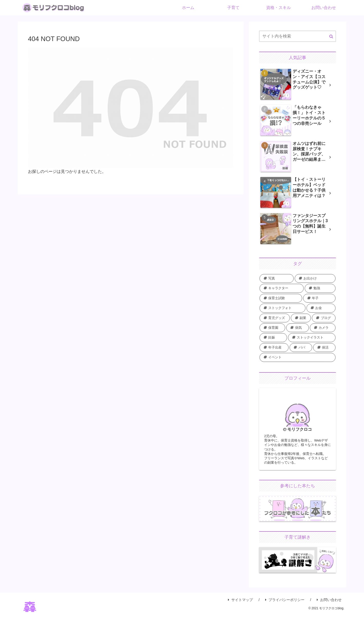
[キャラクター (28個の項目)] (282, 288)
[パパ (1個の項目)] (301, 348)
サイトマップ (240, 603)
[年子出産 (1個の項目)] (274, 348)
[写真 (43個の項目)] (277, 278)
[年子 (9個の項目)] (319, 298)
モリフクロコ (300, 429)
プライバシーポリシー (285, 603)
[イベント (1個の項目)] (298, 357)
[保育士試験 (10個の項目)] (281, 298)
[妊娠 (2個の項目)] (273, 338)
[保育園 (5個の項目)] (272, 328)
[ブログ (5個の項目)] (324, 318)
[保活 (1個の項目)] (324, 348)
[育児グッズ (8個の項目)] (275, 318)
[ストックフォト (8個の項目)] (282, 308)
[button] (331, 36)
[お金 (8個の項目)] (321, 308)
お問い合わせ (329, 603)
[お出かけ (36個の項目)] (315, 278)
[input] (298, 36)
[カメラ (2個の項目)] (323, 328)
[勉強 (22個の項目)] (320, 288)
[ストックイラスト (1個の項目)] (312, 338)
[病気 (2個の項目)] (297, 328)
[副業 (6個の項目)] (301, 318)
